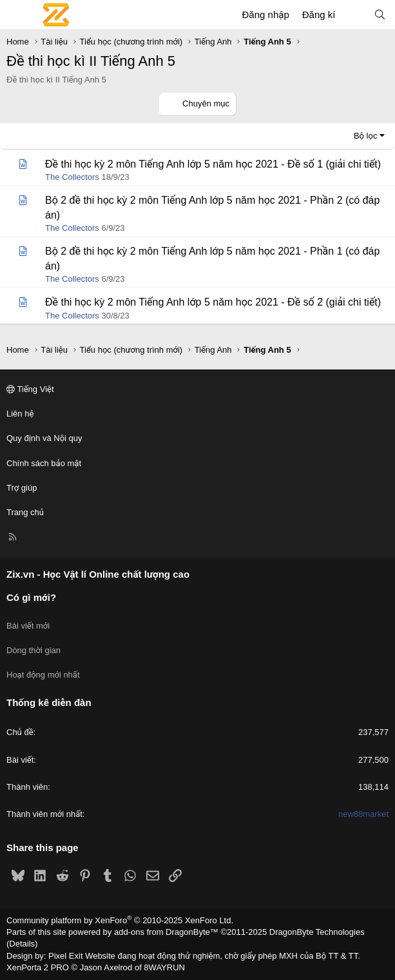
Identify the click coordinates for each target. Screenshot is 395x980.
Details (22, 944)
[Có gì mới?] (354, 15)
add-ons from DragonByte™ (166, 932)
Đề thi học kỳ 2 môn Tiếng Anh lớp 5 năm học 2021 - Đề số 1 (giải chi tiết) (213, 164)
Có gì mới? (31, 597)
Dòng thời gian (34, 650)
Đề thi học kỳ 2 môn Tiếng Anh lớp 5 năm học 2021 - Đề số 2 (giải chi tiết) (213, 302)
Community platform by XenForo (120, 920)
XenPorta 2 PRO (38, 967)
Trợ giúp (22, 488)
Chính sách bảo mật (44, 463)
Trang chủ (25, 512)
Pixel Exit (65, 956)
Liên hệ (20, 414)
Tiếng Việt (30, 389)
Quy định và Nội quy (44, 438)
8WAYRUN (164, 967)
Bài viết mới (28, 626)
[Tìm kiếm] (380, 15)
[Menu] (17, 15)
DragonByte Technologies (317, 932)
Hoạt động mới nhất (43, 675)
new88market (363, 814)
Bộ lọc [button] (366, 136)
